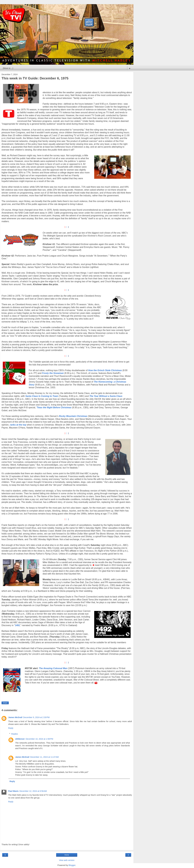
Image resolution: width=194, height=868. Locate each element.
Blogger (72, 865)
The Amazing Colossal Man (53, 668)
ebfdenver (20, 739)
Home (67, 855)
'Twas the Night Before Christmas (54, 408)
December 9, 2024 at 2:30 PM (36, 717)
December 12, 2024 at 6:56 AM (33, 791)
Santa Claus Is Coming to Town (42, 396)
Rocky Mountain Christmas (73, 416)
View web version (67, 860)
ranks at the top (18, 425)
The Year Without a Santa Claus (106, 396)
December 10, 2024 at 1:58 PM (39, 739)
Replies (15, 734)
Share (5, 703)
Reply (11, 728)
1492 (17, 625)
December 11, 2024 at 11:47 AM (44, 757)
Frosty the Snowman (53, 373)
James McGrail (15, 717)
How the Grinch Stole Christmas (105, 370)
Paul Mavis (13, 791)
